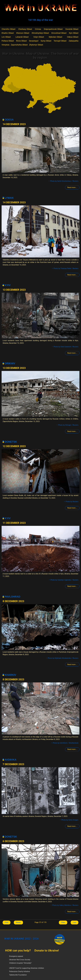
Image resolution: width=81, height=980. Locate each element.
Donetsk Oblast (72, 29)
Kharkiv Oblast (8, 33)
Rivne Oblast (21, 41)
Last (75, 922)
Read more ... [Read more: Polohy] (72, 431)
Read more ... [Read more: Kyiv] (72, 353)
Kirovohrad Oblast (59, 33)
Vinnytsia (5, 45)
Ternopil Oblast (60, 41)
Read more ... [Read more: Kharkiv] (72, 749)
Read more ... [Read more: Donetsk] (72, 508)
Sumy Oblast (46, 41)
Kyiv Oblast (74, 33)
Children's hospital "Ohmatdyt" (20, 963)
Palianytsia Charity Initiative (20, 971)
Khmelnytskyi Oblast (40, 33)
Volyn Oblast (39, 37)
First (7, 922)
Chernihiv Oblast (8, 29)
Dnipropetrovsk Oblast (53, 29)
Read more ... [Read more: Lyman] (72, 275)
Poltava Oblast (8, 41)
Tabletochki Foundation (18, 975)
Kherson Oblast (23, 33)
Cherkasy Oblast (25, 29)
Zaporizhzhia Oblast (19, 45)
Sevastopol (34, 41)
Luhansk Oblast (22, 37)
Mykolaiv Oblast (56, 37)
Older (63, 922)
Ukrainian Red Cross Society (20, 960)
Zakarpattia (74, 41)
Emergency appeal (16, 956)
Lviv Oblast (6, 37)
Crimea (38, 29)
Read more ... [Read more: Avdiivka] (72, 826)
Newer (18, 922)
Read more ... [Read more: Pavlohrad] (72, 664)
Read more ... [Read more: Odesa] (72, 187)
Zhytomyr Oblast (36, 45)
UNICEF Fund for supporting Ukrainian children (27, 968)
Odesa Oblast (73, 37)
